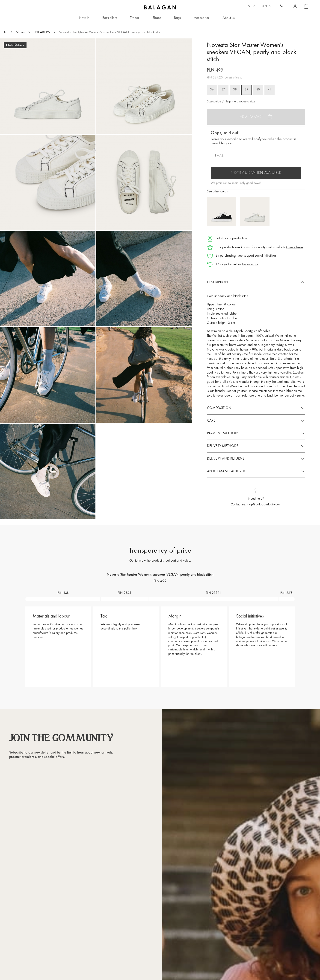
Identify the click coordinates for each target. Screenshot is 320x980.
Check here (295, 247)
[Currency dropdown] (267, 6)
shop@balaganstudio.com (264, 505)
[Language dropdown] (251, 6)
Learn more (250, 264)
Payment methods (223, 433)
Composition (219, 408)
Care (211, 421)
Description (218, 282)
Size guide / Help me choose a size (231, 102)
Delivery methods (223, 446)
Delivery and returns (226, 459)
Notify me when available (256, 173)
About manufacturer (226, 471)
